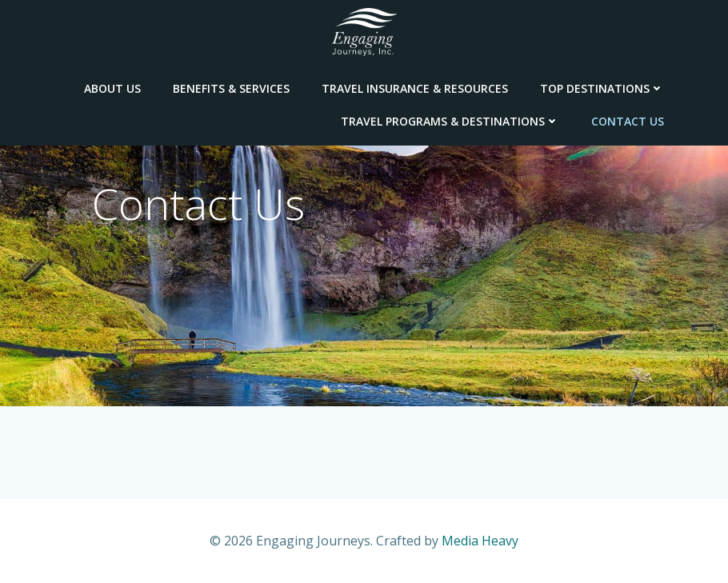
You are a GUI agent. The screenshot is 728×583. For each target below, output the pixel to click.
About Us (112, 88)
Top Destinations (602, 88)
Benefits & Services (231, 88)
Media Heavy (480, 541)
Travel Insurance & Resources (415, 88)
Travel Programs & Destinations (450, 121)
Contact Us (628, 121)
